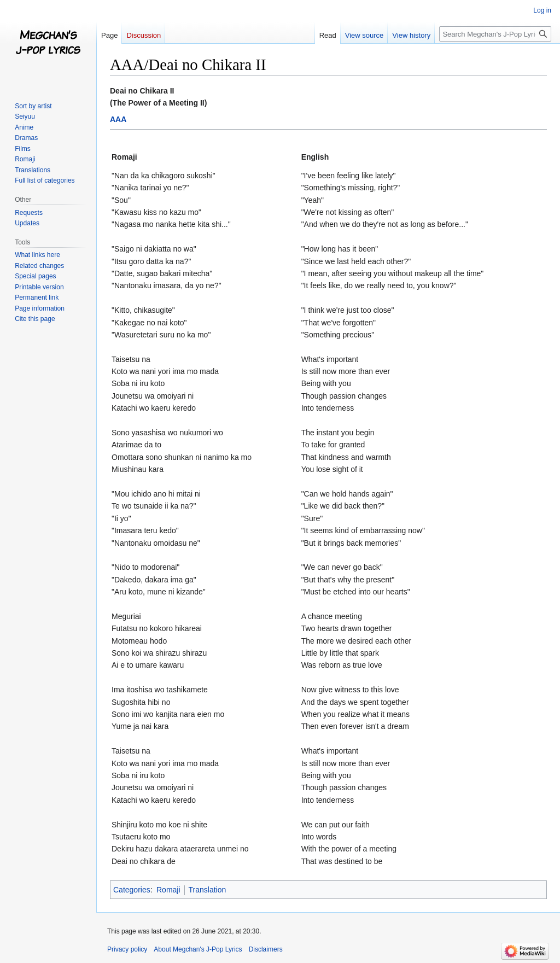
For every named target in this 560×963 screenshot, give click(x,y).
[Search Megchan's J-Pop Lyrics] (495, 34)
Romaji (168, 890)
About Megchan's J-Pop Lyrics (198, 949)
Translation (208, 890)
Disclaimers (266, 949)
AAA (118, 119)
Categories (132, 890)
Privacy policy (127, 949)
